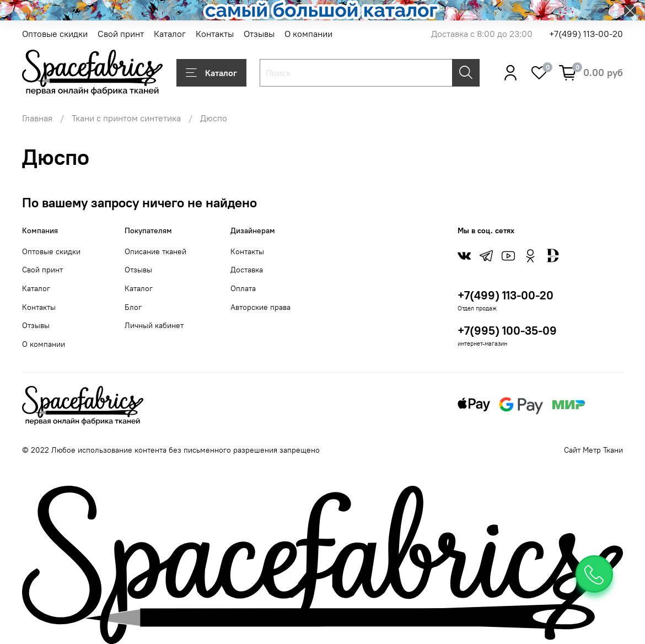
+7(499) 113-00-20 (586, 34)
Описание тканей (155, 251)
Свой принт (121, 34)
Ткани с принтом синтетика (126, 118)
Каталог (170, 34)
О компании (308, 34)
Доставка (247, 270)
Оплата (243, 288)
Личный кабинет (154, 325)
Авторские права (260, 307)
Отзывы (259, 34)
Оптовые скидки (55, 34)
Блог (133, 307)
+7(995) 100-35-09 (507, 331)
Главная (37, 118)
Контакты (215, 34)
